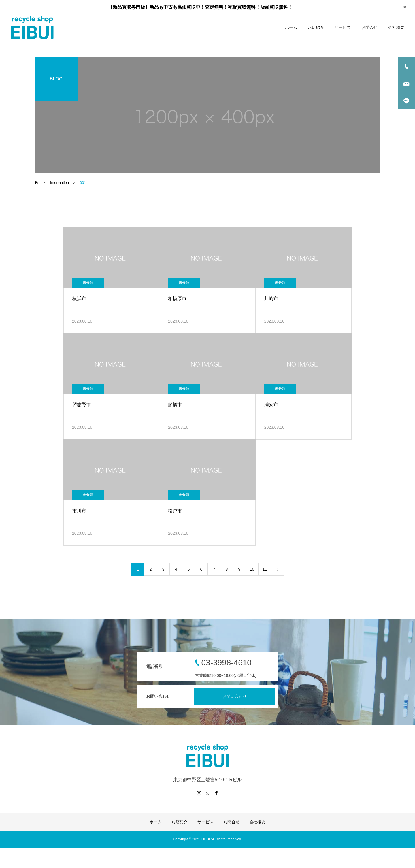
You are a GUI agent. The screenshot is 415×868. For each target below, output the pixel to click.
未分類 (88, 283)
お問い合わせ (235, 696)
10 (252, 569)
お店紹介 (316, 27)
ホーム (291, 27)
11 (265, 569)
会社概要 (396, 27)
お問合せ (369, 27)
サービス (343, 27)
